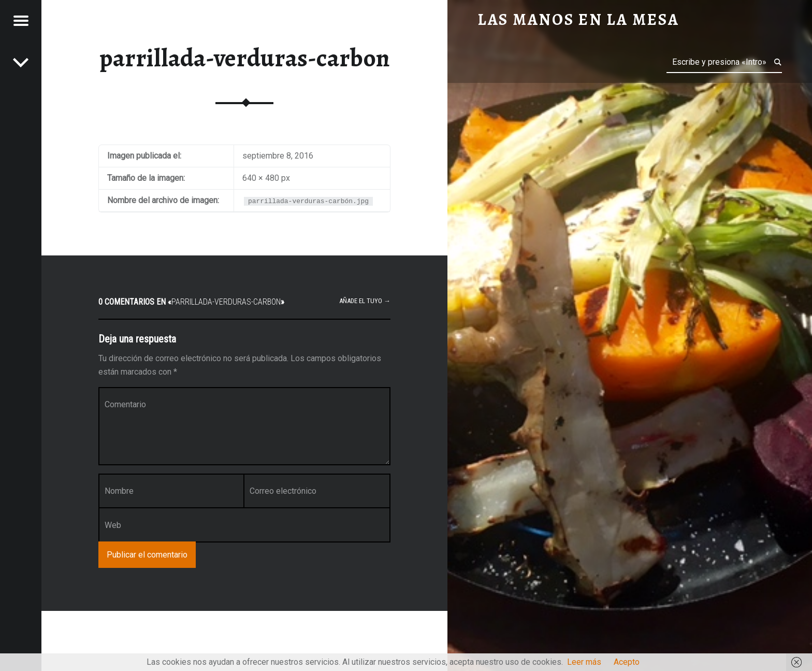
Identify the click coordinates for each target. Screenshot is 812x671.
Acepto (627, 662)
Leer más (584, 662)
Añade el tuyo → (365, 301)
